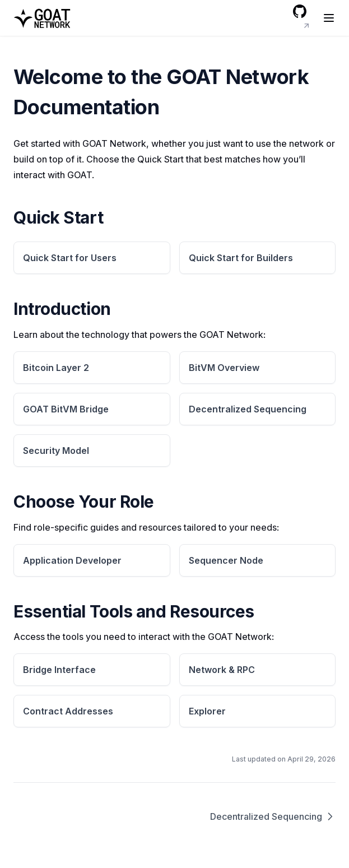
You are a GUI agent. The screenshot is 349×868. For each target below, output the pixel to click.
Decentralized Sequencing (273, 816)
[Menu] (329, 18)
